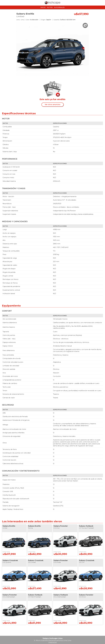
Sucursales (59, 7)
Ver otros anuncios (53, 105)
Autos (50, 7)
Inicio (43, 7)
